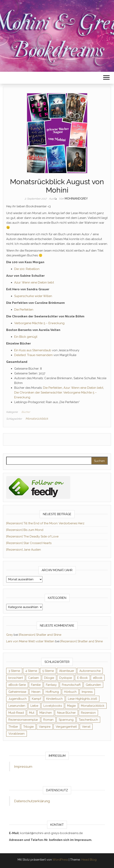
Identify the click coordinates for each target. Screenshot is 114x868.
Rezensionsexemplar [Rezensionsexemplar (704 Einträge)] (23, 720)
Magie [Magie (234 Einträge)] (71, 706)
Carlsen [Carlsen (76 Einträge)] (33, 678)
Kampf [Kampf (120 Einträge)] (36, 699)
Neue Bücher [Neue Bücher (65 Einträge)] (66, 713)
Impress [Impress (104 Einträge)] (87, 692)
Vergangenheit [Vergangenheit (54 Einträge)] (66, 727)
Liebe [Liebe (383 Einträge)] (34, 706)
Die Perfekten (24, 310)
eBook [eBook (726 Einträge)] (98, 678)
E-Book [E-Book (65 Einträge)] (82, 678)
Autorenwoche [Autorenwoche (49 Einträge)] (90, 671)
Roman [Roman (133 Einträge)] (48, 720)
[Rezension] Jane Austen (24, 550)
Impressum (23, 767)
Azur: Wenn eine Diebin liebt (34, 282)
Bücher (26, 412)
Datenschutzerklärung (32, 801)
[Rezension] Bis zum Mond (25, 530)
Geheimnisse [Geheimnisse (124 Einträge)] (17, 692)
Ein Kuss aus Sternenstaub (33, 350)
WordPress (60, 860)
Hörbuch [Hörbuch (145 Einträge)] (70, 692)
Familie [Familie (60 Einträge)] (36, 685)
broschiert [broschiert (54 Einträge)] (16, 678)
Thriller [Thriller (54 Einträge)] (13, 727)
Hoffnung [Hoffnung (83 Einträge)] (52, 692)
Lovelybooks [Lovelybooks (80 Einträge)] (53, 706)
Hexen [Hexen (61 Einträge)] (36, 692)
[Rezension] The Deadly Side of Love (32, 536)
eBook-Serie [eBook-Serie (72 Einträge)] (17, 685)
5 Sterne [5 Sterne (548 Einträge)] (48, 671)
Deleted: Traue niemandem (33, 355)
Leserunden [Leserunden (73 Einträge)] (17, 706)
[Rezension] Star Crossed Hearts (29, 543)
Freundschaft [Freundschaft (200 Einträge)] (71, 685)
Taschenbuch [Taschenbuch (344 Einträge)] (88, 720)
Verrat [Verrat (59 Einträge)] (86, 727)
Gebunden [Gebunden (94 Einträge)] (93, 685)
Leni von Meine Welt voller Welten (30, 641)
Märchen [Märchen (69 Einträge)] (46, 713)
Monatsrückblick (37, 419)
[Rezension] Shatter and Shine (40, 635)
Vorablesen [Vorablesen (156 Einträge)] (17, 734)
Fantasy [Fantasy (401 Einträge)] (51, 685)
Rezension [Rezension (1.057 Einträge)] (88, 713)
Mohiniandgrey (76, 199)
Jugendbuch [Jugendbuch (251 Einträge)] (18, 699)
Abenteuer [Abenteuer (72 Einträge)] (67, 671)
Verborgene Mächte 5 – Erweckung (39, 323)
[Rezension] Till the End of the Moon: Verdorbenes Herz (45, 523)
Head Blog (89, 860)
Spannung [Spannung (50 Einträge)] (66, 720)
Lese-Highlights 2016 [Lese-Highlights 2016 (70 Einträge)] (83, 699)
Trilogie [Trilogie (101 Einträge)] (28, 727)
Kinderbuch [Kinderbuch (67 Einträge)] (54, 699)
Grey (10, 635)
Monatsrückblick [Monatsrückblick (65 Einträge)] (93, 706)
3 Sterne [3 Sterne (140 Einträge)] (14, 671)
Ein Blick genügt (26, 337)
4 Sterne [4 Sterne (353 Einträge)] (31, 671)
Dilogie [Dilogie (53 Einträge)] (49, 678)
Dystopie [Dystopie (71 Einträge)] (66, 678)
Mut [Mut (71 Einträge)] (32, 713)
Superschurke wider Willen (33, 296)
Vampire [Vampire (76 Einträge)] (45, 727)
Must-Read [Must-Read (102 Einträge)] (16, 713)
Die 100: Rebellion (27, 269)
